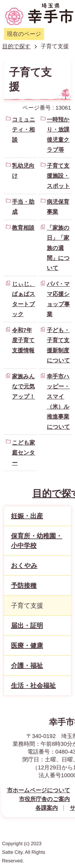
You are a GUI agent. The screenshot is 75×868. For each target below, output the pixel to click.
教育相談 (23, 228)
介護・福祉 (27, 666)
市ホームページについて (39, 790)
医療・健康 (27, 646)
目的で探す (16, 46)
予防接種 (24, 586)
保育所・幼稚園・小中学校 (37, 541)
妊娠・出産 (27, 516)
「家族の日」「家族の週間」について (58, 248)
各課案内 (47, 808)
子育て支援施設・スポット (58, 176)
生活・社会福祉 (33, 686)
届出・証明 (27, 626)
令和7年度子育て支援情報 (23, 340)
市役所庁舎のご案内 (44, 799)
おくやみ (24, 566)
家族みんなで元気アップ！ (23, 386)
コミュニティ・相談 (24, 130)
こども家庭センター (23, 453)
